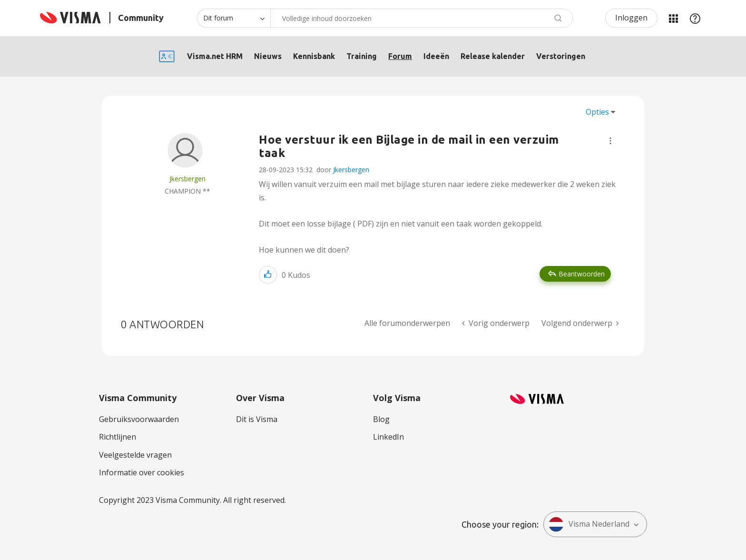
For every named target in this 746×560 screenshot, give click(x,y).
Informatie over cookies (142, 472)
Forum (400, 56)
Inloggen (631, 18)
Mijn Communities (673, 18)
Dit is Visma (257, 419)
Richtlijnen (118, 437)
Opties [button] (597, 112)
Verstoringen (561, 56)
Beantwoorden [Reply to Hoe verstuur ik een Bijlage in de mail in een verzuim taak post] (582, 274)
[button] (610, 141)
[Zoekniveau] (234, 18)
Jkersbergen (351, 170)
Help (695, 18)
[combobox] (422, 18)
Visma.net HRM (215, 56)
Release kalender (493, 56)
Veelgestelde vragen (135, 455)
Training (362, 56)
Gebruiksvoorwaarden (139, 419)
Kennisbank (314, 56)
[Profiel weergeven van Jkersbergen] (187, 179)
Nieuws (268, 56)
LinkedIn (388, 437)
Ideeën (436, 56)
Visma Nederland (589, 524)
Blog (381, 419)
